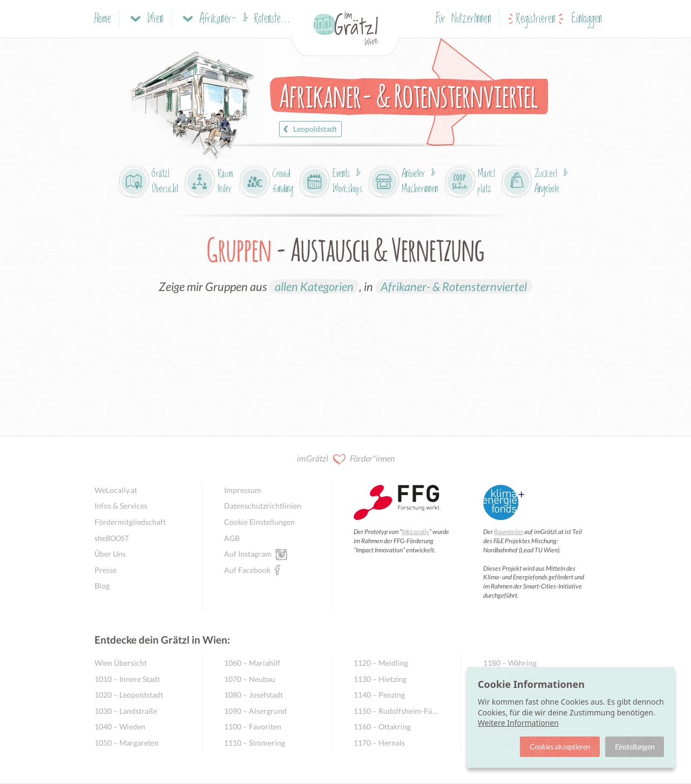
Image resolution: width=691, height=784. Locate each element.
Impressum (243, 490)
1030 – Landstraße (126, 711)
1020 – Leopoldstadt (129, 695)
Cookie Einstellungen (259, 522)
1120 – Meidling (381, 663)
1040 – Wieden (120, 726)
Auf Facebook (247, 570)
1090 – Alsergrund (255, 711)
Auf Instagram (248, 553)
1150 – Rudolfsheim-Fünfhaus (397, 711)
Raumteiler (509, 532)
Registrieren (536, 19)
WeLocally (415, 532)
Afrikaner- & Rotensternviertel (454, 286)
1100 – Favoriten (253, 726)
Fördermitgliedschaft (130, 522)
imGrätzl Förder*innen (346, 459)
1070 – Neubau (250, 679)
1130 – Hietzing (380, 679)
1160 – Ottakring (382, 726)
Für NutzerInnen (463, 19)
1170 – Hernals (379, 743)
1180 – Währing (510, 663)
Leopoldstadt (309, 129)
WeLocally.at (116, 490)
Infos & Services (121, 506)
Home (103, 19)
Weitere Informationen (518, 723)
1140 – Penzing (379, 695)
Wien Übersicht (121, 663)
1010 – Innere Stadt (127, 679)
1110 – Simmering (255, 743)
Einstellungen (635, 746)
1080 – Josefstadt (253, 695)
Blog (102, 586)
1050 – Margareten (127, 743)
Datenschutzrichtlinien (263, 506)
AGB (232, 538)
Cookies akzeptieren (560, 746)
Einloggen (587, 19)
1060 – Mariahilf (252, 663)
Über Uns (110, 554)
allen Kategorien (314, 286)
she (112, 538)
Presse (106, 570)
